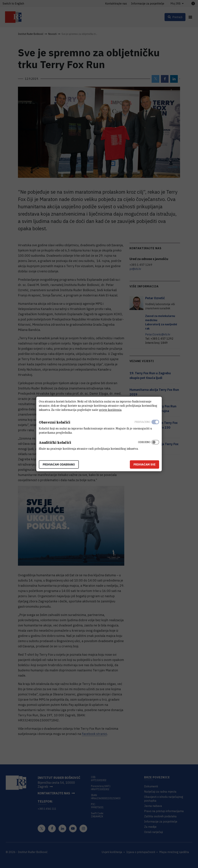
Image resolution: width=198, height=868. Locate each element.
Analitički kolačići (55, 442)
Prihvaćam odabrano (59, 464)
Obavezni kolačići (55, 422)
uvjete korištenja (110, 410)
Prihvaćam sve (144, 464)
